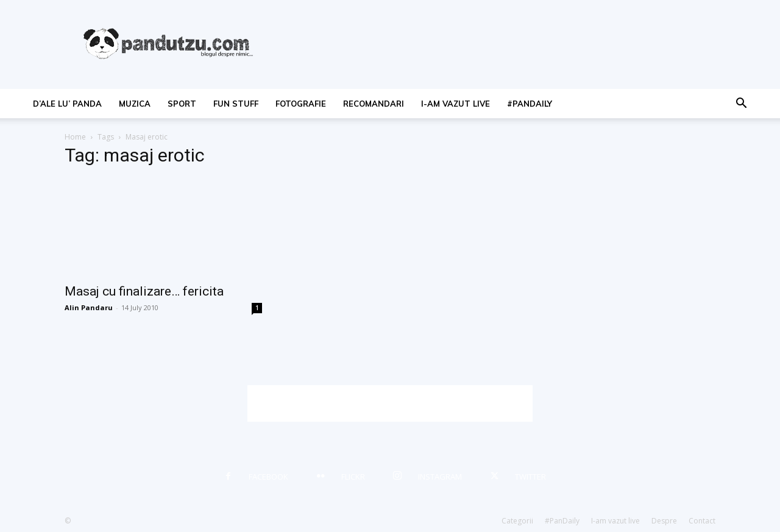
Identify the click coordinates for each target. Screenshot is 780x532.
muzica (135, 104)
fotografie (301, 104)
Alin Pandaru (89, 307)
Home (75, 137)
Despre (664, 521)
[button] (741, 105)
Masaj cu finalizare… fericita (144, 291)
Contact (702, 521)
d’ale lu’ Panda (67, 104)
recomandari (374, 104)
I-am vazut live (456, 104)
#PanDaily (530, 104)
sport (182, 104)
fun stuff (236, 104)
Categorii (517, 521)
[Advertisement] (390, 403)
